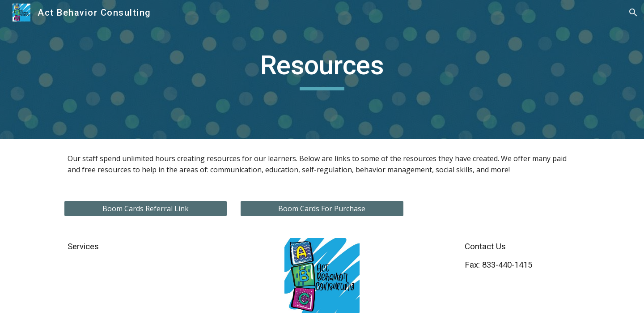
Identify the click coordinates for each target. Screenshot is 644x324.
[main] (322, 69)
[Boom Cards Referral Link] (146, 209)
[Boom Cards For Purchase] (322, 209)
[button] (633, 13)
